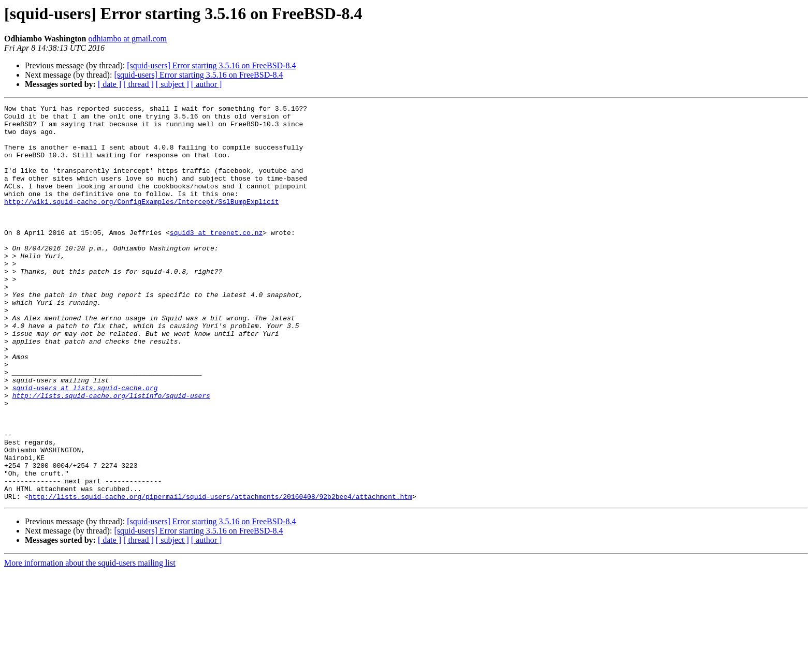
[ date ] (110, 84)
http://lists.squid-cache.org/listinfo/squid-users (111, 454)
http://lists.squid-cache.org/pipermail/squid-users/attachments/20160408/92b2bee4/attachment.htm (220, 575)
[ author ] (207, 84)
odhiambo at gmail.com (127, 39)
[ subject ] (172, 84)
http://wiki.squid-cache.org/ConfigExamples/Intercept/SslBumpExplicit (141, 221)
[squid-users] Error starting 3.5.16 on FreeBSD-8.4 (211, 65)
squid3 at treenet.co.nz (216, 259)
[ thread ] (139, 84)
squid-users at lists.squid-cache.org (85, 445)
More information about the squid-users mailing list (90, 642)
